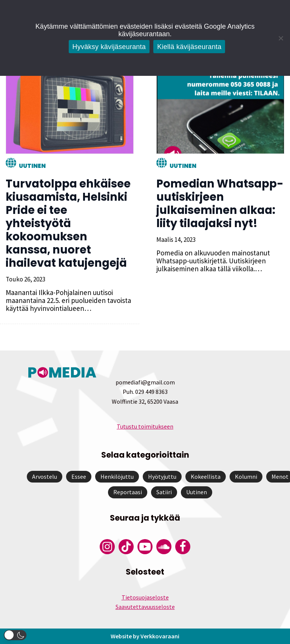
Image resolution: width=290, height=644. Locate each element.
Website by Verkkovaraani (145, 636)
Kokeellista (206, 476)
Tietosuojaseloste (145, 597)
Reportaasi (128, 492)
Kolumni (246, 476)
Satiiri (164, 492)
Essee (79, 476)
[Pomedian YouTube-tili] (145, 547)
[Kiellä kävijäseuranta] (281, 38)
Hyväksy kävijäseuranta (109, 47)
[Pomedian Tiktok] (126, 547)
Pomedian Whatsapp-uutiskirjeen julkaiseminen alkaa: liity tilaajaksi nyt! (220, 204)
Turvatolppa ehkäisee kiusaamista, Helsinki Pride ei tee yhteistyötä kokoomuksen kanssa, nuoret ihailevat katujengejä (68, 223)
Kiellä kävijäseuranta (189, 47)
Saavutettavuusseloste (145, 607)
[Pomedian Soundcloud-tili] (164, 547)
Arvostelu (45, 476)
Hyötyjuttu (162, 476)
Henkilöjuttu (117, 476)
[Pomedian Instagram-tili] (107, 547)
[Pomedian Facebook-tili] (183, 547)
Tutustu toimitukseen (145, 426)
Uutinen (32, 166)
